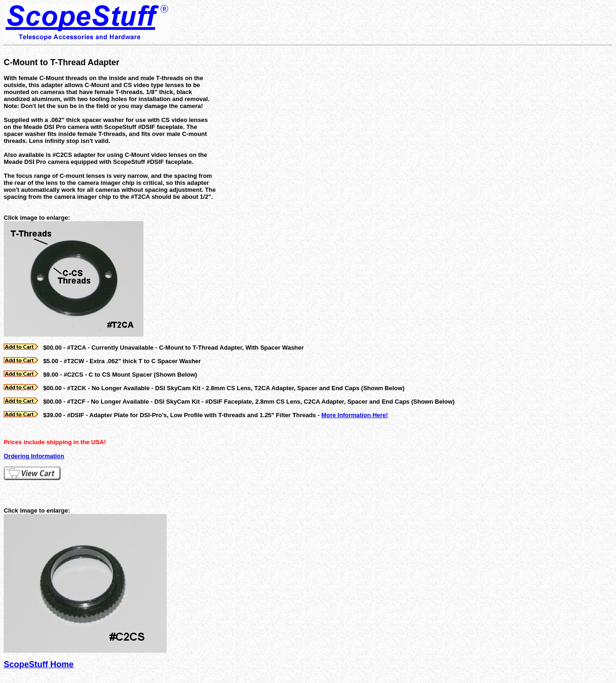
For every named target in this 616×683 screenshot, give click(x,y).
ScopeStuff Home (39, 664)
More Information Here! (355, 415)
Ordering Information (34, 456)
